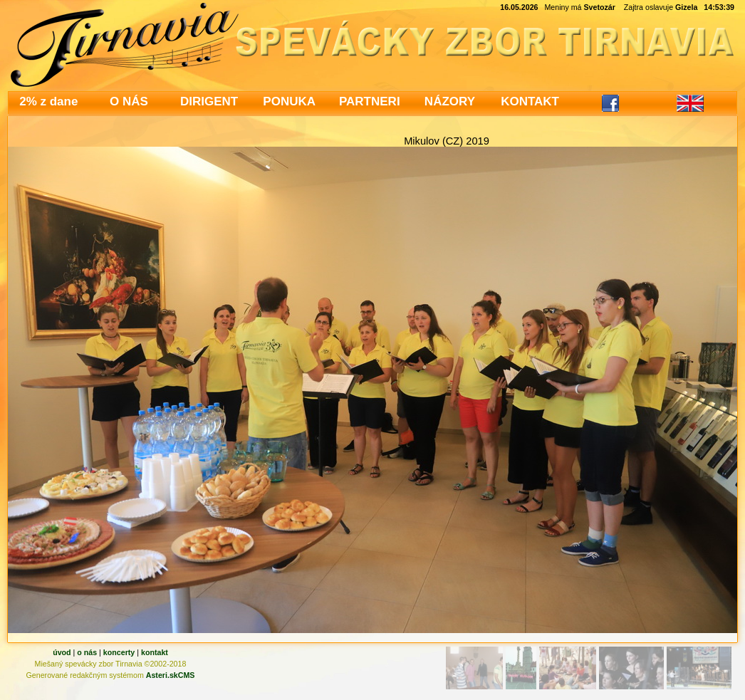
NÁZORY (450, 101)
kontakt (155, 652)
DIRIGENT (209, 101)
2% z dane (48, 101)
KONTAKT (530, 101)
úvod (62, 652)
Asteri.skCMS (171, 675)
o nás (87, 652)
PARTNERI (370, 101)
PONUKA (289, 101)
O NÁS (129, 101)
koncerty (119, 652)
